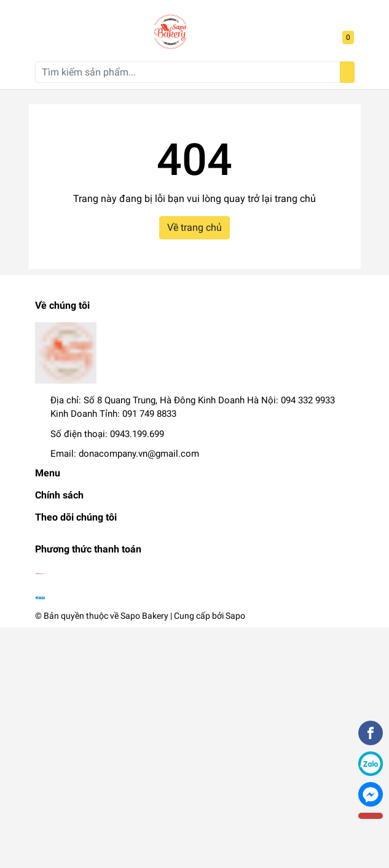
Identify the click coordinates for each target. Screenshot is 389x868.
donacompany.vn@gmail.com (139, 454)
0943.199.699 (137, 434)
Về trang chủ (194, 227)
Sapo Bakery (144, 616)
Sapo (235, 616)
